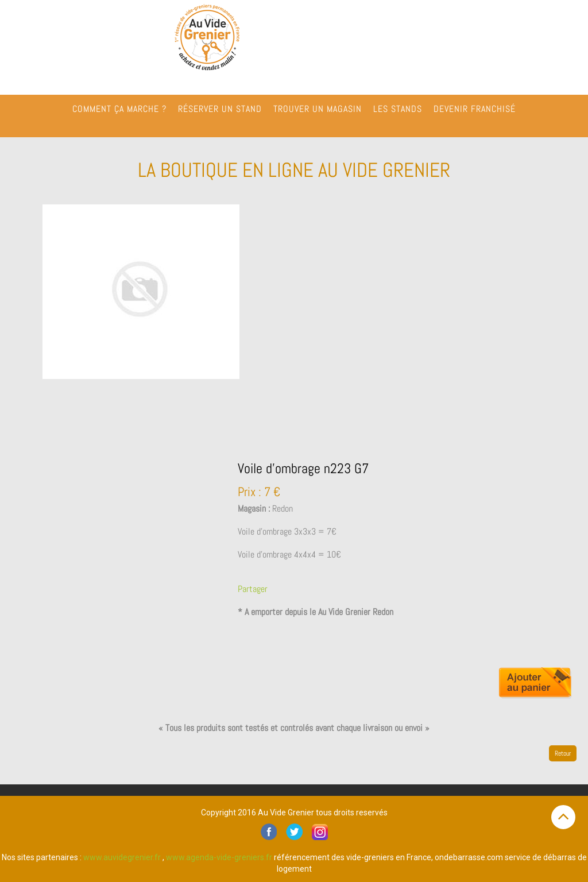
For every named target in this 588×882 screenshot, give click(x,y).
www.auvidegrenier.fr (122, 857)
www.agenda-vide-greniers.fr (219, 857)
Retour (563, 753)
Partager (253, 589)
